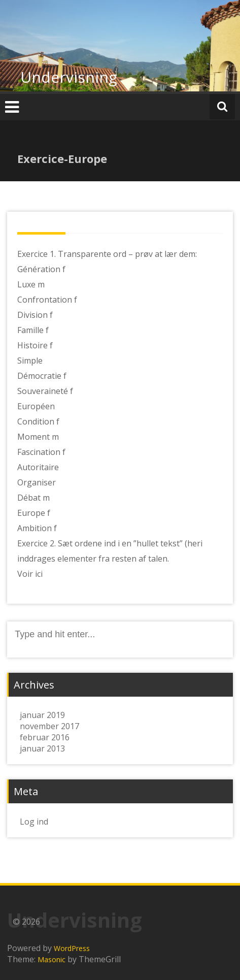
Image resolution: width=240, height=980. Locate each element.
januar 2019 (42, 715)
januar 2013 (42, 748)
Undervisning (69, 77)
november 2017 (49, 726)
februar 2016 (45, 737)
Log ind (34, 822)
